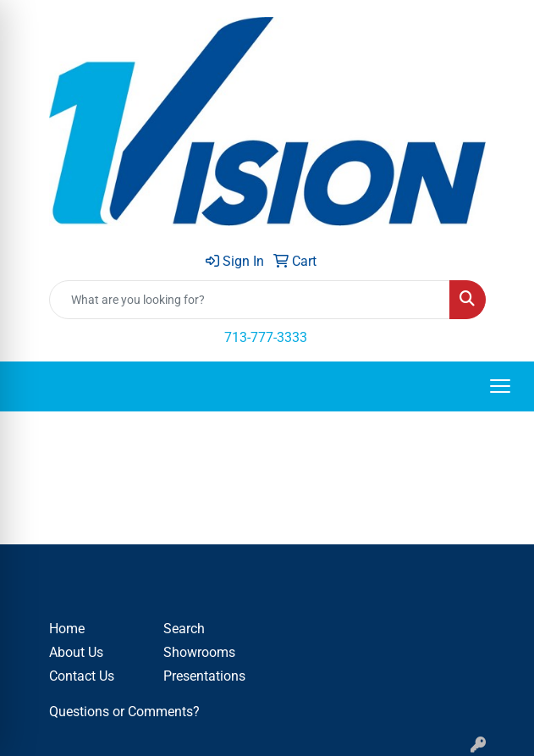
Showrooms (199, 652)
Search (184, 629)
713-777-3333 (266, 337)
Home (67, 629)
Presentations (204, 676)
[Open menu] (500, 386)
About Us (76, 652)
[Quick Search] (250, 300)
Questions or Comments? (124, 712)
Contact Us (82, 676)
